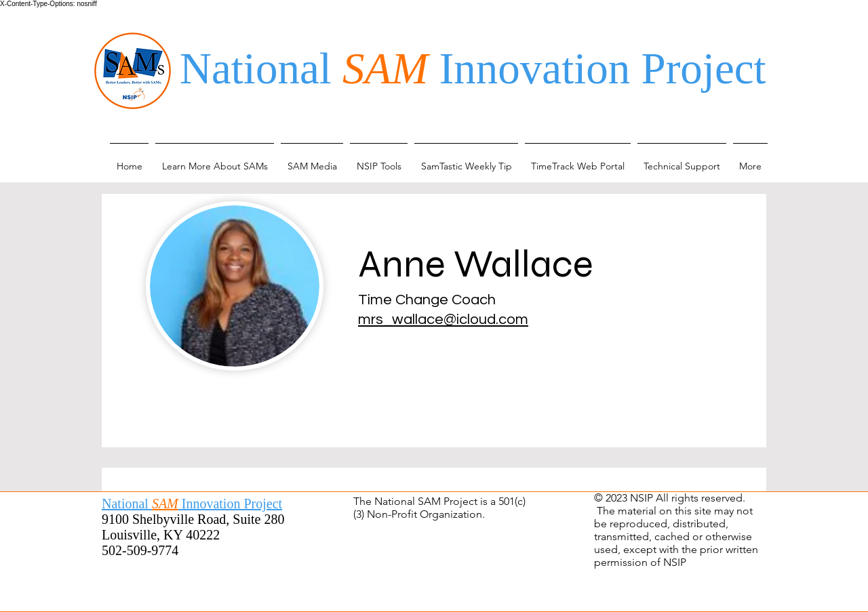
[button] (215, 160)
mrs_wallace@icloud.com (443, 320)
